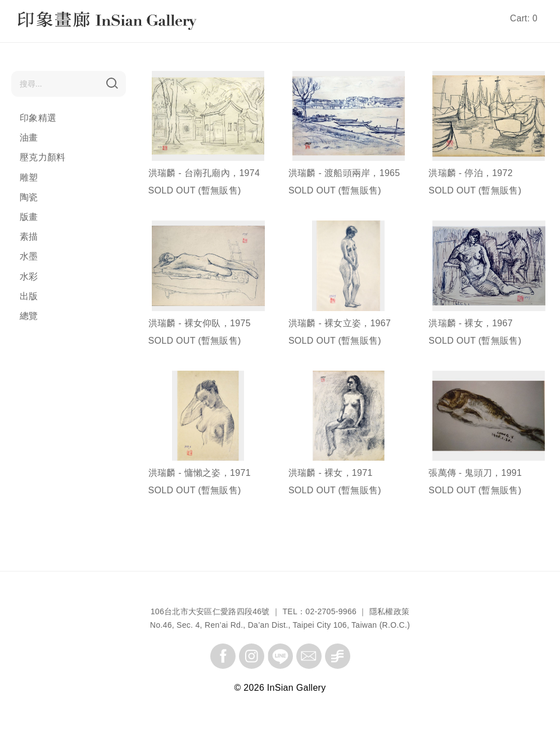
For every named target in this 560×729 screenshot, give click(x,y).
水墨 (29, 256)
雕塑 (29, 177)
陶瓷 (29, 197)
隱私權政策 (390, 611)
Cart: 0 (524, 18)
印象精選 (38, 118)
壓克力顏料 (43, 157)
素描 (29, 237)
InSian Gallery (60, 22)
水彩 (29, 276)
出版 (29, 296)
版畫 (29, 217)
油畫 (29, 138)
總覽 (29, 316)
